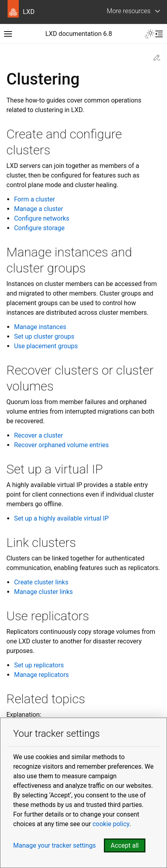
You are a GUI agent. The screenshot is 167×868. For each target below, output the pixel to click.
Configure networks (42, 218)
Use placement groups (46, 346)
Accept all (125, 845)
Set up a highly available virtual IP (61, 518)
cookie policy (111, 824)
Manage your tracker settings (55, 845)
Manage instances (40, 327)
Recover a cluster (38, 435)
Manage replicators (41, 675)
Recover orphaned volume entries (61, 445)
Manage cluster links (43, 592)
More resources (128, 11)
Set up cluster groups (44, 336)
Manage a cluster (39, 209)
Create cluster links (41, 582)
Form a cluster (34, 199)
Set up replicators (39, 665)
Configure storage (39, 228)
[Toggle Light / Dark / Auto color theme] (149, 34)
